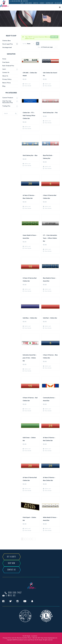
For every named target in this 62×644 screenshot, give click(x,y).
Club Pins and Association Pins (8, 102)
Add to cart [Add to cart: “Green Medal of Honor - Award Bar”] (27, 246)
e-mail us (11, 596)
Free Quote (6, 62)
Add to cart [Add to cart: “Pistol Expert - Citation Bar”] (27, 528)
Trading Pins (6, 106)
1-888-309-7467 (36, 638)
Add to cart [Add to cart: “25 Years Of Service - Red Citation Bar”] (48, 449)
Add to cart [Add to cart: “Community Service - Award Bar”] (48, 409)
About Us (36, 3)
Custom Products (8, 98)
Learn (4, 69)
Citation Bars (7, 41)
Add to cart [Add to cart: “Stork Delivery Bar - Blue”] (27, 164)
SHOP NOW (12, 563)
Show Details (28, 86)
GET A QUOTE (12, 557)
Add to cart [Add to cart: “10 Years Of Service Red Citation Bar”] (27, 289)
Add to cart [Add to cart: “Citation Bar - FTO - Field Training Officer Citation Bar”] (27, 127)
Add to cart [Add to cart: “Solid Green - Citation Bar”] (27, 449)
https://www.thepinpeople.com (49, 638)
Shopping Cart (49, 3)
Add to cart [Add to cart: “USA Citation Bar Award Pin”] (48, 84)
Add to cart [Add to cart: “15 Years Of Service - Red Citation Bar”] (27, 409)
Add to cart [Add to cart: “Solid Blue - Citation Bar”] (27, 326)
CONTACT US (12, 570)
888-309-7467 (15, 593)
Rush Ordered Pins (8, 66)
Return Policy (7, 83)
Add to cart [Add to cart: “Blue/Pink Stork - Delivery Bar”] (48, 166)
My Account (58, 3)
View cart (54, 37)
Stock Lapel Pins (8, 44)
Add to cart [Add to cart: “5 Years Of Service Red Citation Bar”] (48, 206)
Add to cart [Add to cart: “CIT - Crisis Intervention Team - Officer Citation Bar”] (48, 249)
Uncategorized (7, 47)
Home (4, 59)
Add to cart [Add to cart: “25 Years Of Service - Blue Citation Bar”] (48, 489)
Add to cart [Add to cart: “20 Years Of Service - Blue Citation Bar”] (27, 206)
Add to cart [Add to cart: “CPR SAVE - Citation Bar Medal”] (27, 84)
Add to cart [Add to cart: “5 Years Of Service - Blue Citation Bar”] (48, 366)
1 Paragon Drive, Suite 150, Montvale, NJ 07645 (15, 638)
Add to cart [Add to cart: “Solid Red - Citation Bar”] (48, 326)
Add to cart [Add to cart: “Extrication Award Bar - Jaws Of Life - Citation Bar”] (27, 369)
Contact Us (6, 72)
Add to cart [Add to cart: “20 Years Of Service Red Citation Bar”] (27, 489)
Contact (42, 3)
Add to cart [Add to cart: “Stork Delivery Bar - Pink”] (48, 121)
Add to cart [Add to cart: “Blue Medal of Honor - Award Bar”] (48, 289)
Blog (22, 3)
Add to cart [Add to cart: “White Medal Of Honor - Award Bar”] (48, 528)
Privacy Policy (7, 79)
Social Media (28, 3)
